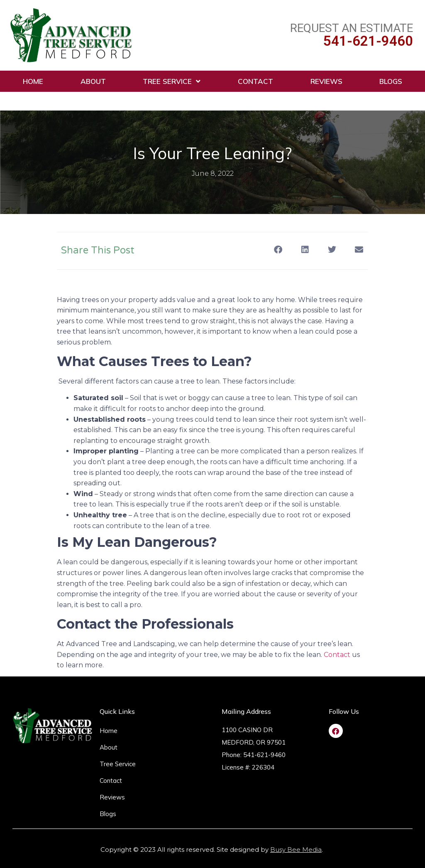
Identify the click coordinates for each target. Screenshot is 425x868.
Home (33, 81)
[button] (278, 250)
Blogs (391, 81)
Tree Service (172, 81)
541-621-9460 (368, 41)
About (93, 81)
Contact (255, 81)
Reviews (326, 81)
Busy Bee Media (296, 850)
